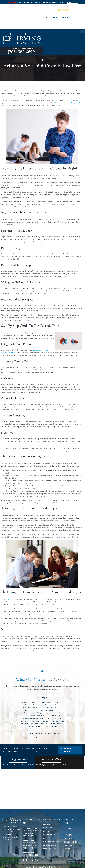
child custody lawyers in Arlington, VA (67, 103)
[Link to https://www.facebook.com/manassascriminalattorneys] (24, 860)
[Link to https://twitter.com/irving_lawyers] (32, 860)
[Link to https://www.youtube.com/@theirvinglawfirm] (27, 860)
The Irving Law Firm (9, 599)
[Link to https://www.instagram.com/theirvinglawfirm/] (30, 860)
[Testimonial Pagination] (37, 737)
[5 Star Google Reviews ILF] (64, 9)
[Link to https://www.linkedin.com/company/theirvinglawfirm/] (38, 860)
